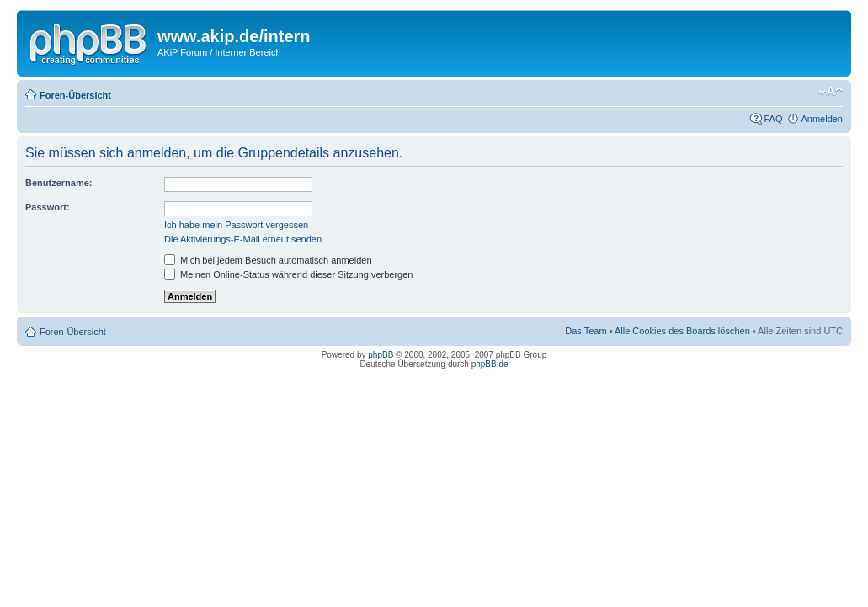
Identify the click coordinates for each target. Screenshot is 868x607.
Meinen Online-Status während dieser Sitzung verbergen (288, 274)
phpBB (381, 355)
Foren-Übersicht (75, 95)
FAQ (773, 119)
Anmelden (822, 119)
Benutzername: (59, 183)
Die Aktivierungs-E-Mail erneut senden (243, 239)
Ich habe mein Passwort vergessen (236, 225)
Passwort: (48, 207)
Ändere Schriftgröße (831, 92)
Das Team (586, 331)
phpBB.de (490, 364)
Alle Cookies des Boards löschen (682, 331)
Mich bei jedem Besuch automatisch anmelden (268, 260)
